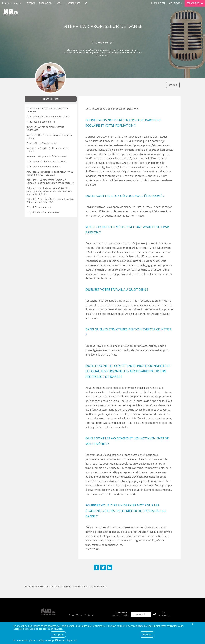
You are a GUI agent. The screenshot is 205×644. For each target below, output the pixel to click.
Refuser (147, 634)
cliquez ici (71, 640)
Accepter (58, 634)
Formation (46, 3)
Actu (59, 3)
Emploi (31, 3)
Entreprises (73, 3)
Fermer (193, 624)
